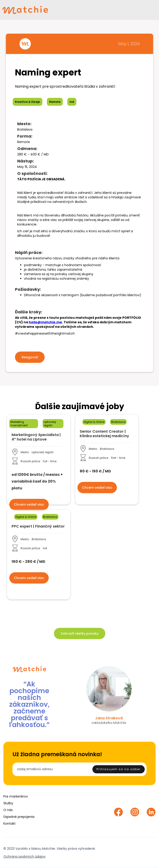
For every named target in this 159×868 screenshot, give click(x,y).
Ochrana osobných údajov (24, 856)
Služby (8, 803)
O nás (8, 810)
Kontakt (10, 823)
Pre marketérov (16, 796)
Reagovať (30, 357)
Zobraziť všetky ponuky (80, 633)
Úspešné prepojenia (19, 817)
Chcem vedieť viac (29, 504)
